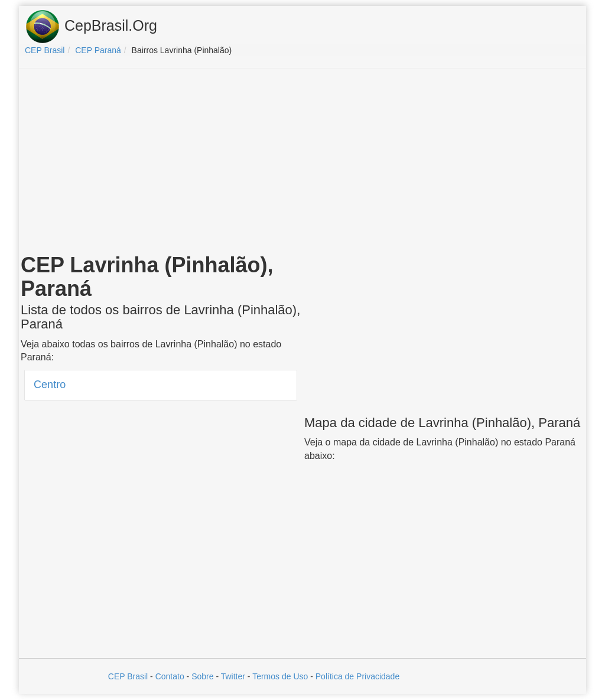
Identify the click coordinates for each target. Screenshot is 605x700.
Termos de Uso (280, 676)
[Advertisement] (302, 163)
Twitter (233, 676)
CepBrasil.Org (91, 27)
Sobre (202, 676)
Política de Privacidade (357, 676)
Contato (170, 676)
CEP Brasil (128, 676)
